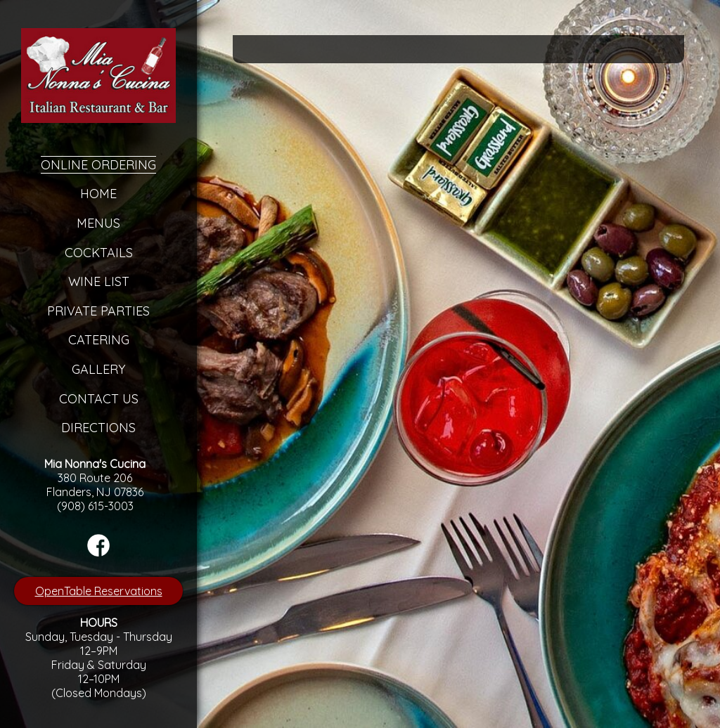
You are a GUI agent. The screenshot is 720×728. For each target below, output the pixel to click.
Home (98, 194)
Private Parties (98, 311)
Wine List (99, 281)
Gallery (98, 369)
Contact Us (99, 399)
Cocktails (99, 253)
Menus (98, 223)
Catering (99, 340)
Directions (98, 428)
